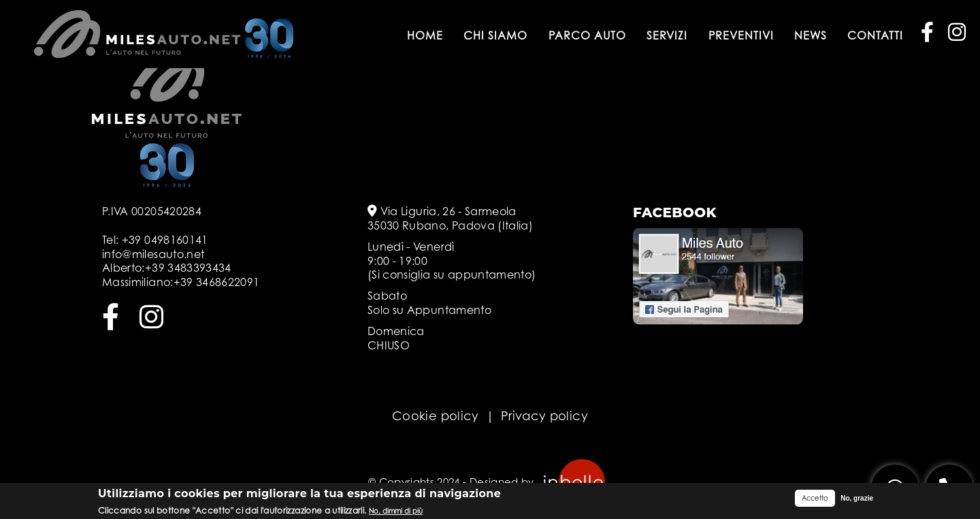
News (811, 35)
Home (425, 35)
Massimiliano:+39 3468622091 (181, 282)
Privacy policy (544, 416)
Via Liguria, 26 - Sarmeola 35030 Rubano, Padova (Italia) (450, 218)
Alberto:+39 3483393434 (167, 268)
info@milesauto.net (153, 254)
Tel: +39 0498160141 (155, 240)
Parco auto (587, 35)
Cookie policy (436, 416)
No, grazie (857, 500)
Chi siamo (495, 35)
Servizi (667, 35)
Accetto (815, 499)
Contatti (875, 35)
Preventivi (741, 35)
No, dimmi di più (396, 512)
